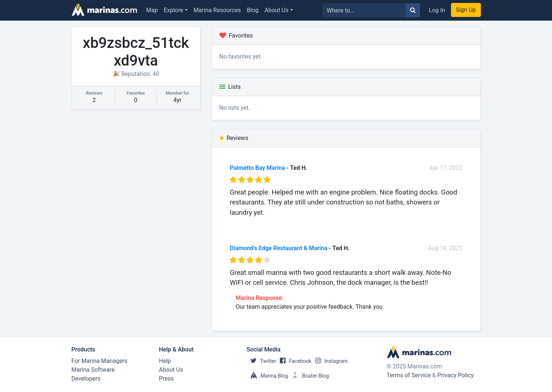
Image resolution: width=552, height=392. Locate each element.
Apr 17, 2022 (446, 168)
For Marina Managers (100, 361)
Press (166, 379)
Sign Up (466, 10)
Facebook (294, 361)
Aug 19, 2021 (445, 248)
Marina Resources (217, 10)
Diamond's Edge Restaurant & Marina (278, 248)
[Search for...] (364, 10)
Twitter (261, 361)
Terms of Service (409, 375)
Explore (173, 10)
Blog (253, 10)
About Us (276, 10)
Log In (437, 10)
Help (165, 361)
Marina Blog (268, 376)
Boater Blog (308, 376)
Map (152, 10)
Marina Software (93, 370)
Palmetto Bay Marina (257, 168)
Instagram (330, 361)
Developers (86, 379)
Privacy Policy (456, 375)
